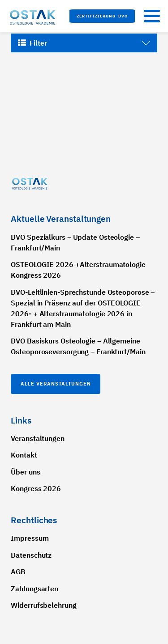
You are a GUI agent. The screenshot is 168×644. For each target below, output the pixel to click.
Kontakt (24, 455)
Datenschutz (31, 555)
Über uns (25, 472)
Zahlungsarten (34, 589)
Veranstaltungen (38, 438)
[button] (102, 16)
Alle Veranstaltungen (56, 384)
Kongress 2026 (36, 488)
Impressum (30, 538)
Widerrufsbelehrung (43, 605)
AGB (18, 572)
